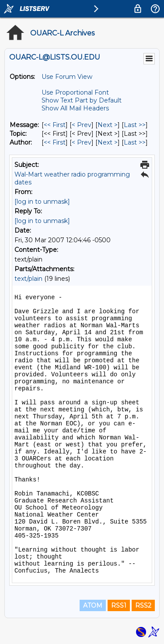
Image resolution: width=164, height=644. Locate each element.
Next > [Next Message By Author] (108, 142)
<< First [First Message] (55, 125)
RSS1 (119, 605)
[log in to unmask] (42, 202)
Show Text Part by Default (82, 100)
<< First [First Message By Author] (55, 142)
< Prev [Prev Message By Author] (82, 142)
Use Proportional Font (75, 92)
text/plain (28, 279)
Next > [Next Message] (108, 125)
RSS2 (143, 605)
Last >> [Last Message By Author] (135, 142)
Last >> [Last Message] (135, 125)
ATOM (93, 605)
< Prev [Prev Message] (82, 125)
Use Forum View (67, 77)
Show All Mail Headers (75, 108)
